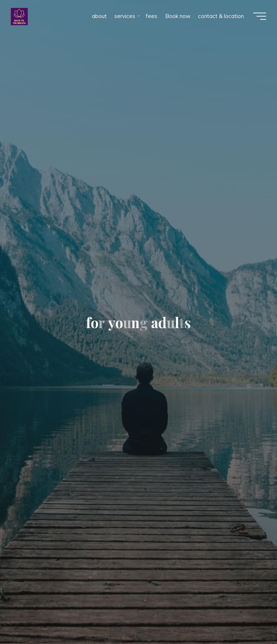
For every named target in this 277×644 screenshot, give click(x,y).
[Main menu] (260, 16)
